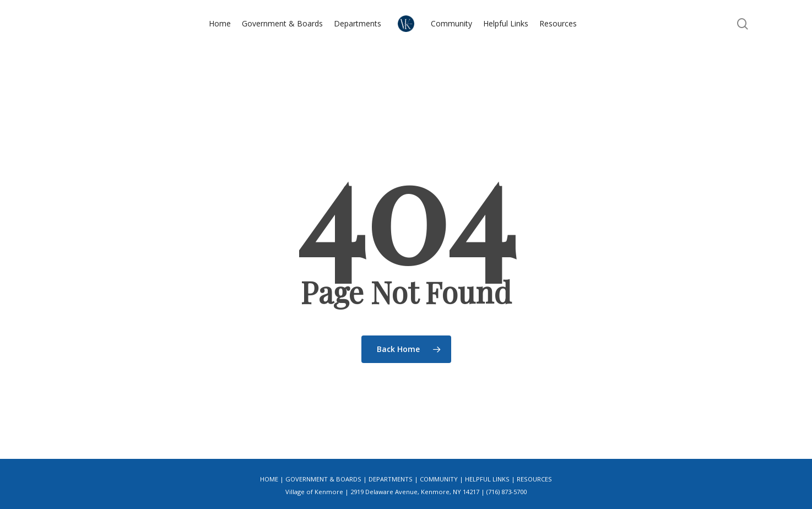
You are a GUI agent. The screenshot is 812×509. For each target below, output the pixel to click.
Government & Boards (323, 479)
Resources (534, 479)
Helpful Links (487, 479)
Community (439, 479)
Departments (391, 479)
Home (269, 479)
